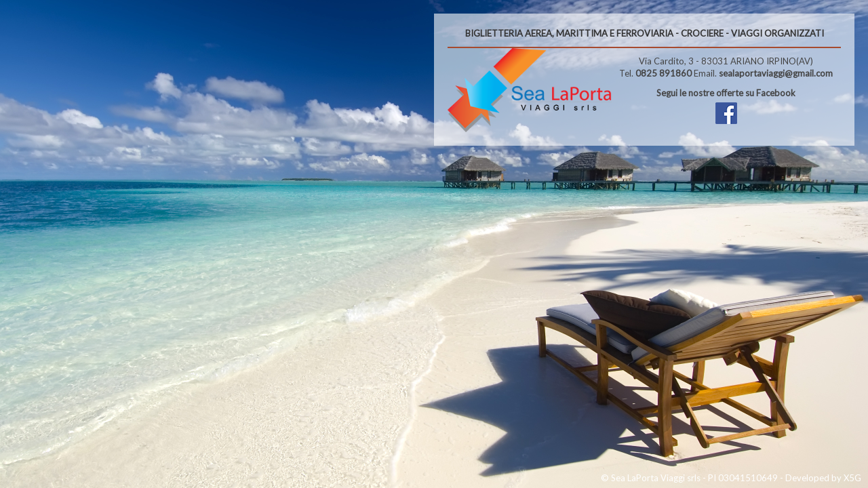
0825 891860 (664, 73)
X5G (852, 478)
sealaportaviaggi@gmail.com (776, 73)
